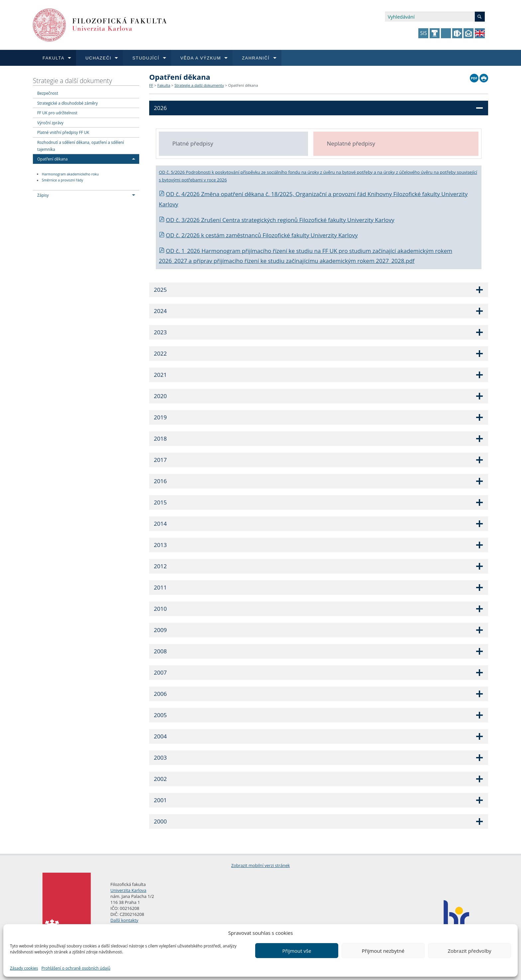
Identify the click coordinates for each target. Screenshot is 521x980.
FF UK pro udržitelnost (57, 113)
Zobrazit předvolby (469, 951)
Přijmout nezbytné (383, 951)
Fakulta (164, 85)
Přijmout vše (297, 951)
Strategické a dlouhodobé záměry (67, 103)
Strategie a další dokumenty (72, 81)
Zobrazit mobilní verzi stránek (261, 865)
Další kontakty (124, 920)
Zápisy (43, 195)
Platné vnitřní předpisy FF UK (63, 132)
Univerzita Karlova (128, 890)
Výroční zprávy (50, 123)
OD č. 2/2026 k (182, 235)
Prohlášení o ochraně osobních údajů (76, 968)
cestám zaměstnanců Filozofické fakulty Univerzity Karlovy (282, 235)
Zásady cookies (24, 968)
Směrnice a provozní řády (62, 180)
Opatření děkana (52, 159)
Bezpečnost (48, 93)
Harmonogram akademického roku (70, 174)
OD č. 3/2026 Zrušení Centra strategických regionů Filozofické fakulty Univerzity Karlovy (277, 220)
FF (151, 85)
